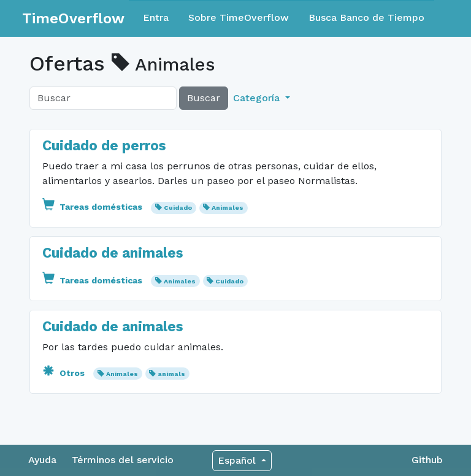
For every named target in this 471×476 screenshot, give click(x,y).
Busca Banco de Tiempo (366, 17)
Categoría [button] (258, 98)
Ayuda (42, 460)
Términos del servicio (123, 460)
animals (171, 374)
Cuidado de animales (113, 253)
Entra (156, 17)
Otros (65, 373)
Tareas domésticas (94, 207)
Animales (228, 208)
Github (427, 460)
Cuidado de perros (104, 146)
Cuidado (178, 208)
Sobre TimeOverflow (239, 17)
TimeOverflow (73, 18)
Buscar (204, 98)
